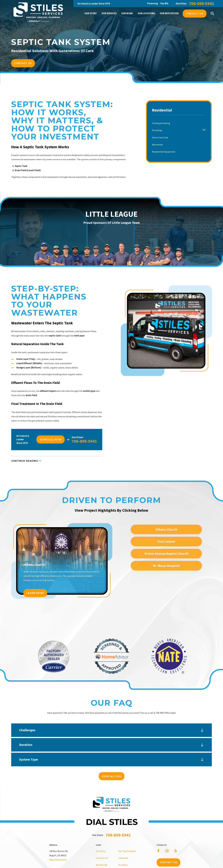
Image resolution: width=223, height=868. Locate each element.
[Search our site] (212, 14)
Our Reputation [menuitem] (169, 13)
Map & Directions (58, 860)
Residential (102, 865)
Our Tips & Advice (127, 851)
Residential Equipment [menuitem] (164, 152)
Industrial (123, 858)
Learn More (35, 593)
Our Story (101, 851)
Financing (153, 3)
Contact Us (195, 13)
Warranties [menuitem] (157, 145)
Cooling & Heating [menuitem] (161, 123)
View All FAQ (111, 776)
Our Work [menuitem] (127, 13)
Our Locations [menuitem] (146, 13)
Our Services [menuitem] (109, 13)
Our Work (123, 865)
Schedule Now (51, 440)
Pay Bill (164, 3)
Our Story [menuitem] (91, 13)
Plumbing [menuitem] (157, 130)
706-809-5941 (202, 4)
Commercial (102, 858)
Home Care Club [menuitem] (160, 138)
